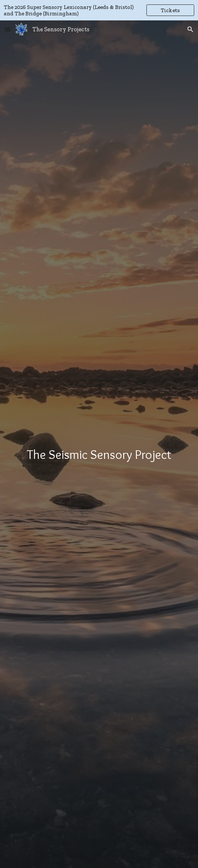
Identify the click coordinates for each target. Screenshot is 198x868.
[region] (99, 10)
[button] (8, 29)
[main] (99, 454)
